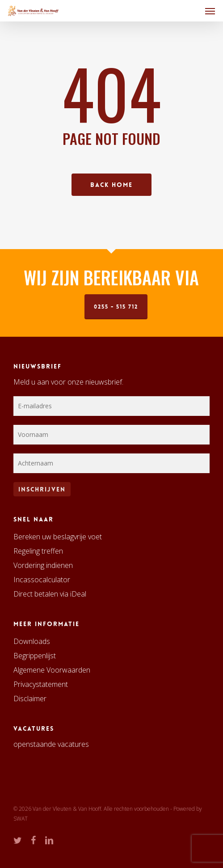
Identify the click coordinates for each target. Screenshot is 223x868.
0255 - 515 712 (116, 307)
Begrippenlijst (35, 656)
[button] (210, 11)
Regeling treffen (38, 551)
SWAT (21, 819)
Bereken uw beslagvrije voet (58, 537)
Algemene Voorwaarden (52, 670)
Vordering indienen (43, 565)
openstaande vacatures (51, 744)
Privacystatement (41, 684)
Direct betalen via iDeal (50, 594)
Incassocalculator (42, 580)
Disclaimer (30, 699)
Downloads (32, 641)
